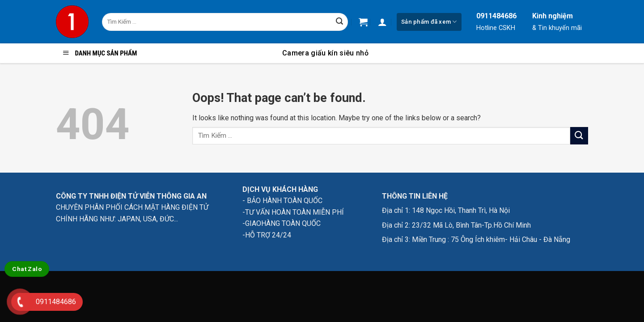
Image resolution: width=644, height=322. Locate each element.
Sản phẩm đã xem (429, 22)
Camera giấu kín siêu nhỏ (325, 53)
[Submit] (339, 22)
